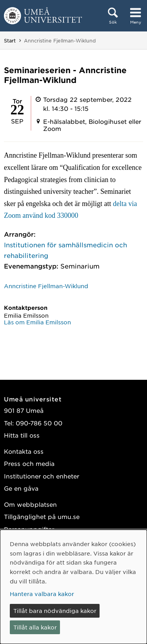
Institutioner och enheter (42, 476)
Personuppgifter (29, 529)
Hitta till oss (22, 435)
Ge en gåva (21, 488)
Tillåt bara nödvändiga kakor (55, 611)
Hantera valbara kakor (42, 594)
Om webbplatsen (30, 504)
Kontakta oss (24, 451)
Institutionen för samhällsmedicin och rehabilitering (65, 250)
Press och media (29, 463)
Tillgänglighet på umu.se (42, 516)
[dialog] (73, 587)
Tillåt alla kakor (35, 627)
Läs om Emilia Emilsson (37, 322)
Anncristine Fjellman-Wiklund (46, 286)
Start (10, 40)
